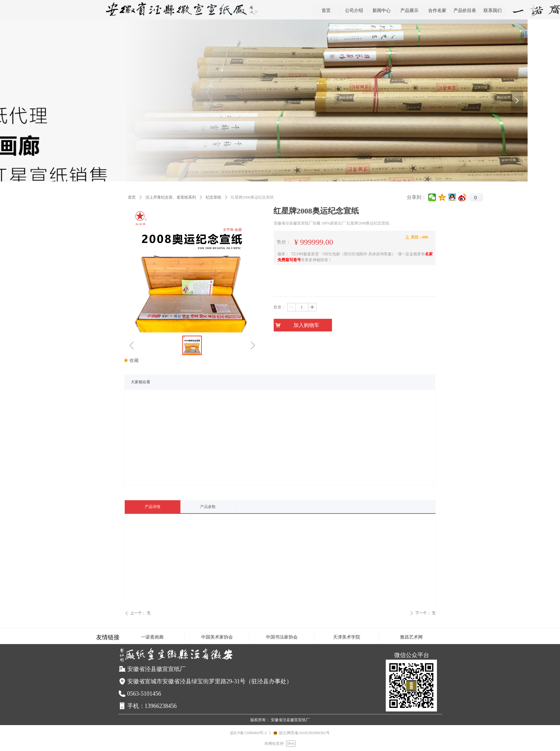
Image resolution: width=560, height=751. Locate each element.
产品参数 (208, 507)
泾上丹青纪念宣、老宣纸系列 (171, 197)
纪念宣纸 (213, 197)
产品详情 (153, 507)
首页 (132, 197)
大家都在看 (141, 382)
